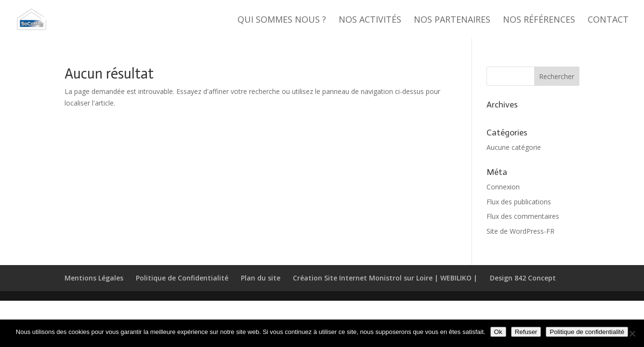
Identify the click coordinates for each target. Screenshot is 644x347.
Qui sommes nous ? (282, 20)
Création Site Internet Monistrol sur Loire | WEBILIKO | (385, 278)
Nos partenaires (452, 20)
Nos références (539, 20)
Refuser (526, 332)
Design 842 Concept (523, 278)
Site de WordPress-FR (520, 231)
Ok (498, 332)
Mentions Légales (94, 278)
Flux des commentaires (523, 216)
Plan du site (261, 278)
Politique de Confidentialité (182, 278)
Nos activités (370, 20)
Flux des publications (519, 202)
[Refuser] (632, 334)
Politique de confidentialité (587, 332)
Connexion (503, 187)
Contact (608, 20)
